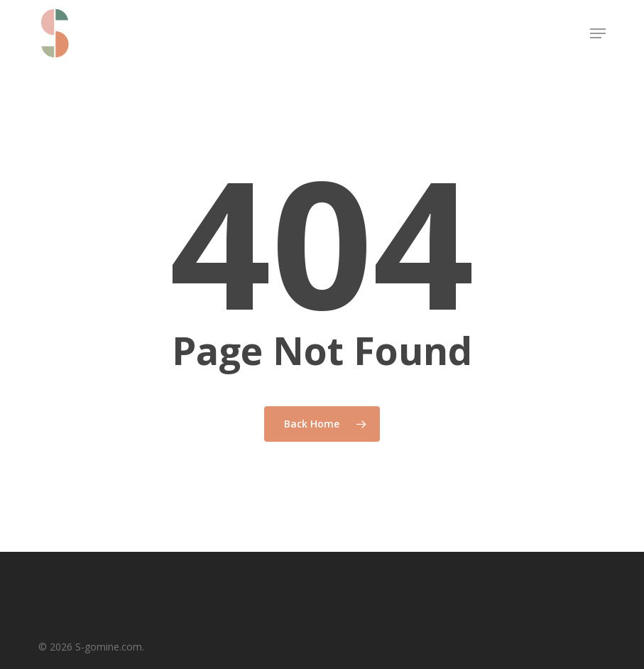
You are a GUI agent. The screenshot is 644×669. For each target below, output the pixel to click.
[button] (598, 33)
